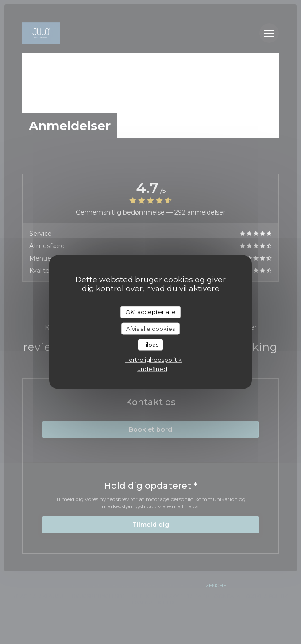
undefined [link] (152, 368)
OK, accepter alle (150, 312)
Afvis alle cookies (150, 328)
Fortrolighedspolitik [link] (154, 359)
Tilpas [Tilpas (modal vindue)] (150, 345)
